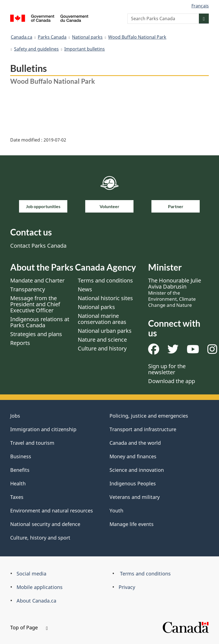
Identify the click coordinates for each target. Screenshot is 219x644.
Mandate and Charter (37, 280)
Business (21, 456)
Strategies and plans (36, 334)
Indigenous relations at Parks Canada (40, 322)
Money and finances (133, 456)
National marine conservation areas (102, 319)
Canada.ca (22, 37)
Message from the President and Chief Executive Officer (35, 304)
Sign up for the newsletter (167, 369)
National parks (87, 37)
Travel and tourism (32, 443)
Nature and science (102, 340)
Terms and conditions (105, 280)
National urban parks (105, 331)
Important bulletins (85, 49)
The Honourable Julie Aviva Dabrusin (175, 292)
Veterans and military (135, 497)
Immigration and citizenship (43, 429)
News (85, 289)
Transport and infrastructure (143, 429)
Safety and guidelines (36, 49)
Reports (20, 343)
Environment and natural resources (52, 511)
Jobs (15, 416)
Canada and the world (135, 443)
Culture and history (102, 348)
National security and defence (45, 524)
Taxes (17, 497)
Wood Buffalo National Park (137, 37)
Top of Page (29, 627)
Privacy (127, 587)
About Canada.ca (36, 601)
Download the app (172, 381)
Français (200, 6)
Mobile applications (40, 587)
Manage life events (132, 524)
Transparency (28, 289)
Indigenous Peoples (133, 483)
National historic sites (105, 298)
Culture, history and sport (40, 538)
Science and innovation (137, 470)
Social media (31, 574)
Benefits (20, 470)
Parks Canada (52, 37)
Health (18, 483)
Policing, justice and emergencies (149, 416)
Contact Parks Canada (38, 246)
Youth (116, 511)
